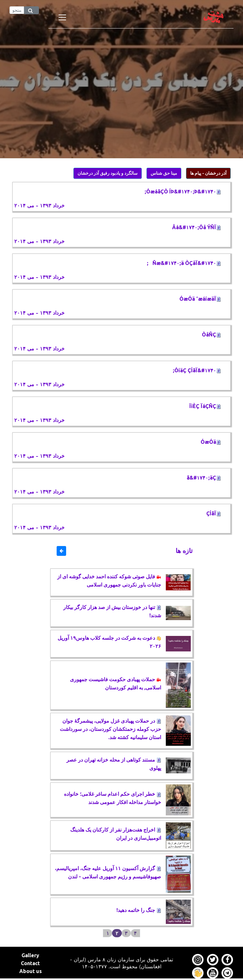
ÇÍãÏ (214, 513)
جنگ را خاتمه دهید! (139, 910)
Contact (30, 963)
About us (31, 971)
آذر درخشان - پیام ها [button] (208, 173)
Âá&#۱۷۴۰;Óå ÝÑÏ (196, 227)
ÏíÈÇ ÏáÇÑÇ (205, 406)
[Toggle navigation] (62, 17)
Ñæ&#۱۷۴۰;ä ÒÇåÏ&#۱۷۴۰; (184, 263)
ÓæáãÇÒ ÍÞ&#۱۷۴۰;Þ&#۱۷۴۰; (183, 192)
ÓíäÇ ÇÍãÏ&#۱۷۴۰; (197, 370)
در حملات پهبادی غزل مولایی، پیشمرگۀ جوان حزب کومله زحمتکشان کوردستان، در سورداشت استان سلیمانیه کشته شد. (110, 729)
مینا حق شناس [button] (164, 173)
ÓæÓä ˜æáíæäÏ (200, 299)
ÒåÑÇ (211, 335)
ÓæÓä (211, 442)
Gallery (30, 955)
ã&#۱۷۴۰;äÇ (204, 478)
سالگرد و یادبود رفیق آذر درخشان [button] (108, 173)
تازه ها (184, 551)
